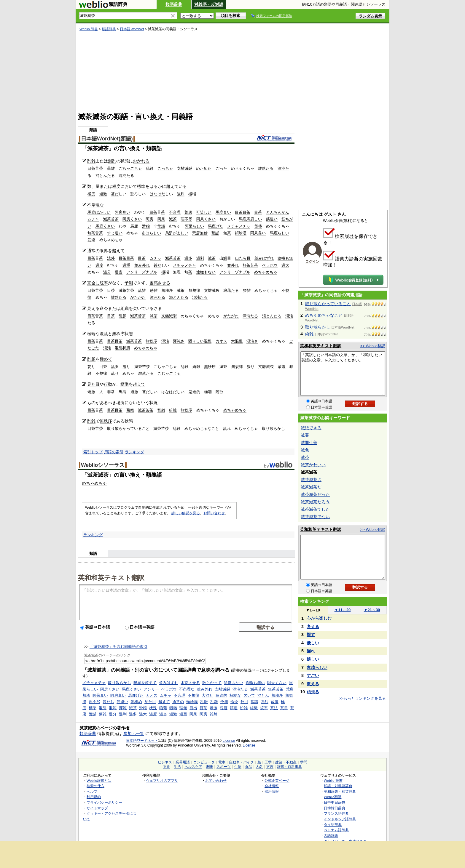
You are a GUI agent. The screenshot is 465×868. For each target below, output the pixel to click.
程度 (224, 708)
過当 (119, 272)
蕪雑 (111, 168)
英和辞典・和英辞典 (340, 791)
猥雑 (247, 290)
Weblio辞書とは (99, 780)
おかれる (141, 161)
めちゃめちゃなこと (202, 429)
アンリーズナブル (142, 272)
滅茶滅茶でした (315, 509)
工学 (268, 762)
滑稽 (146, 226)
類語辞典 (174, 4)
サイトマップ (97, 808)
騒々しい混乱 (200, 341)
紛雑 (154, 290)
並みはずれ (264, 258)
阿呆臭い (258, 233)
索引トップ (93, 452)
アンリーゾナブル (235, 272)
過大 (285, 265)
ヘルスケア (193, 767)
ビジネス (165, 762)
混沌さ (252, 341)
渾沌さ (179, 341)
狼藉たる (231, 290)
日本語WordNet (132, 29)
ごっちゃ (165, 168)
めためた (204, 168)
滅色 (305, 450)
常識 (161, 226)
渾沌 (165, 341)
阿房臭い (122, 212)
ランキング (134, 452)
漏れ (311, 651)
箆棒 (258, 226)
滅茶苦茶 (111, 219)
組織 (125, 308)
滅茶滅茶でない (315, 517)
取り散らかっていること (128, 429)
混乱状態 (122, 348)
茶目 (284, 708)
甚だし (108, 702)
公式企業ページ (277, 780)
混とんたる (105, 176)
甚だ (115, 194)
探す (311, 635)
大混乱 (237, 341)
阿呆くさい (206, 219)
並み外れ (142, 265)
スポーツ (224, 767)
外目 (244, 702)
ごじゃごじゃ (169, 373)
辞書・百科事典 (289, 767)
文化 (167, 767)
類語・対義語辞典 (338, 786)
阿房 (149, 219)
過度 (99, 265)
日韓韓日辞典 (335, 808)
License (229, 741)
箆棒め (136, 702)
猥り (251, 367)
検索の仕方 (95, 786)
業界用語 (183, 762)
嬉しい (313, 659)
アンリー (151, 689)
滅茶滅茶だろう (315, 502)
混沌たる (126, 176)
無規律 (194, 290)
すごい (313, 675)
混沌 (107, 348)
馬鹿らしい (280, 233)
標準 (141, 186)
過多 (188, 258)
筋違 (91, 240)
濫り (126, 367)
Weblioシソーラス (103, 465)
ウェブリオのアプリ (162, 780)
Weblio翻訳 (333, 797)
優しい (313, 643)
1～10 (313, 610)
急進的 (194, 392)
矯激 (91, 392)
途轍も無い (255, 683)
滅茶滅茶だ (311, 487)
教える (313, 684)
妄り (91, 367)
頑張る (313, 692)
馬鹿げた (216, 226)
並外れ (233, 265)
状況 (154, 403)
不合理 (175, 212)
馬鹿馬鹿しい (250, 219)
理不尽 (186, 219)
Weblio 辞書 (89, 29)
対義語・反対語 (209, 4)
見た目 (93, 384)
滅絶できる (311, 428)
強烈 (181, 194)
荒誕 (215, 233)
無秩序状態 (122, 334)
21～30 (372, 610)
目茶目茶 (243, 212)
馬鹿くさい (105, 226)
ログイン (312, 262)
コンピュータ (204, 762)
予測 (129, 283)
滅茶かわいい (313, 465)
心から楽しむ (319, 618)
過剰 (200, 258)
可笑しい (204, 212)
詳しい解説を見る (186, 513)
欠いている (143, 308)
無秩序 (167, 290)
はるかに (158, 186)
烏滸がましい (177, 233)
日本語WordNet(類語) (107, 139)
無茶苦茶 (95, 233)
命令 (104, 308)
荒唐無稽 (200, 233)
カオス (221, 341)
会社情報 (272, 786)
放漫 (282, 367)
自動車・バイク (241, 762)
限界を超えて (112, 251)
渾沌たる (157, 297)
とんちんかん (278, 212)
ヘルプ (92, 791)
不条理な (95, 205)
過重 (126, 265)
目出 (193, 708)
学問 (304, 762)
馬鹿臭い (223, 212)
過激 (103, 194)
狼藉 (163, 708)
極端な (235, 695)
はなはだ (157, 194)
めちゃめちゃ (111, 240)
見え (91, 308)
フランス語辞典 (336, 813)
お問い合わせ (214, 513)
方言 (270, 767)
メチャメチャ (239, 226)
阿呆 (161, 219)
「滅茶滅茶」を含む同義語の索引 (118, 647)
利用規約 (94, 797)
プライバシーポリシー (104, 802)
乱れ (227, 429)
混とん (263, 695)
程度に (118, 186)
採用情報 (272, 791)
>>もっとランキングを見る (362, 698)
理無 (183, 708)
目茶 (91, 168)
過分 (107, 272)
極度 (91, 194)
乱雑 (91, 161)
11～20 (343, 610)
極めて (106, 359)
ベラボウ (270, 265)
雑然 (214, 714)
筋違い (272, 219)
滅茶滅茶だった (315, 494)
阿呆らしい (194, 226)
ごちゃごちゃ (130, 168)
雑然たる (266, 168)
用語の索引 (114, 452)
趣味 (209, 767)
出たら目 (243, 258)
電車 (222, 762)
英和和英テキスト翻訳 (111, 577)
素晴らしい (317, 667)
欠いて (249, 695)
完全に (93, 283)
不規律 (101, 373)
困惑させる (160, 283)
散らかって (212, 683)
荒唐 (188, 212)
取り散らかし (273, 429)
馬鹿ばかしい (99, 212)
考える (313, 627)
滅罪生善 (309, 443)
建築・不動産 (286, 762)
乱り (115, 373)
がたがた (138, 297)
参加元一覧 (134, 734)
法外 (111, 258)
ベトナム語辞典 (336, 830)
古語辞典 (331, 836)
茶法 (274, 708)
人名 (259, 767)
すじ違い (115, 233)
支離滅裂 (184, 168)
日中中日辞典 (335, 802)
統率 (104, 283)
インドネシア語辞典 (340, 819)
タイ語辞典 (333, 825)
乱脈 (122, 316)
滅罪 (305, 435)
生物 (238, 767)
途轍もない (206, 272)
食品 (249, 767)
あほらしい (151, 233)
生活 (177, 767)
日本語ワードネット (142, 741)
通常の (93, 251)
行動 (108, 384)
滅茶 (173, 219)
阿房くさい (132, 219)
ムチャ (93, 219)
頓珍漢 (241, 233)
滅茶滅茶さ (311, 480)
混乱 (112, 161)
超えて (172, 186)
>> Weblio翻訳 (373, 346)
